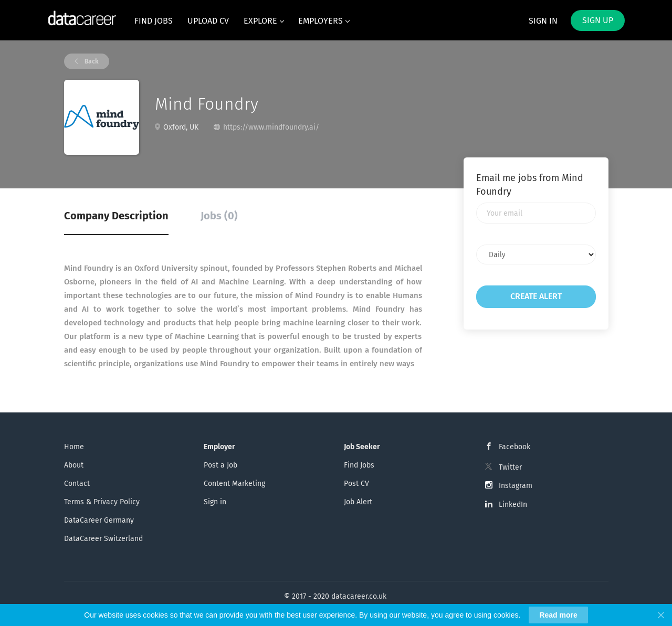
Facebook (514, 447)
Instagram (516, 486)
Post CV (356, 484)
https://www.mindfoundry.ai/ (271, 127)
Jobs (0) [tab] (219, 216)
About (74, 465)
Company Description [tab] (116, 216)
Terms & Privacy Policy (102, 502)
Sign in (543, 21)
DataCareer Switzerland (103, 539)
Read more (558, 615)
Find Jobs (359, 465)
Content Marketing (234, 484)
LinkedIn (513, 505)
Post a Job (220, 465)
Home (74, 447)
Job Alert (358, 502)
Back (91, 61)
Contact (77, 484)
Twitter (510, 467)
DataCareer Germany (99, 520)
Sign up (598, 20)
